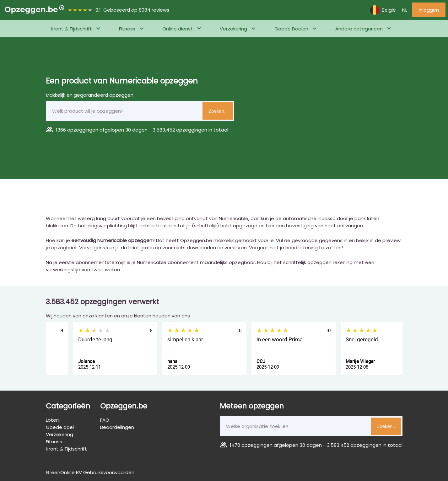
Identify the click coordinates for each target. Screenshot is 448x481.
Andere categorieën (359, 29)
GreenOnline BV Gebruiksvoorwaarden (90, 472)
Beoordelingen (117, 427)
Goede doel (60, 427)
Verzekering (233, 29)
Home (11, 46)
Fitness (127, 29)
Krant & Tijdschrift (71, 29)
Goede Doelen (291, 29)
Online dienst (178, 29)
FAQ (105, 420)
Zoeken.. (218, 111)
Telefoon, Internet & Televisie (51, 46)
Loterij (53, 420)
